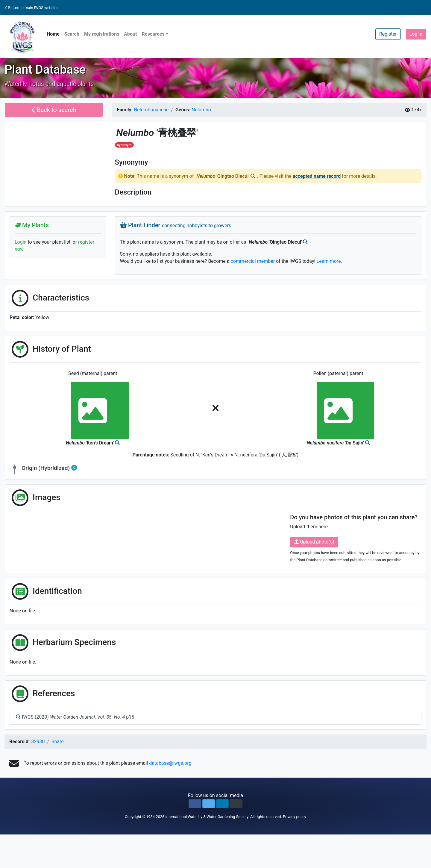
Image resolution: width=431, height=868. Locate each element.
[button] (195, 804)
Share (58, 742)
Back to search (54, 110)
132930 (37, 742)
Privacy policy (295, 817)
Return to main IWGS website (31, 8)
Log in (416, 34)
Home (53, 34)
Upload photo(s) (314, 542)
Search (72, 34)
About (130, 34)
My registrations (102, 34)
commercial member (253, 261)
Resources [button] (153, 34)
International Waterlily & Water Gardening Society (207, 817)
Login (21, 242)
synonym (124, 145)
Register (388, 34)
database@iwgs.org (170, 763)
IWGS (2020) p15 (75, 717)
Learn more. (329, 261)
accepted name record (317, 176)
